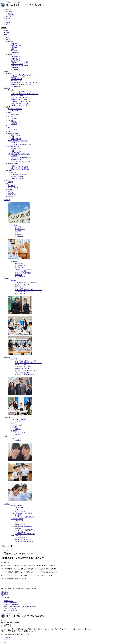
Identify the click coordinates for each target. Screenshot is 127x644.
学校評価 (14, 51)
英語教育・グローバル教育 (20, 62)
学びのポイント (16, 81)
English (10, 13)
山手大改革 (11, 54)
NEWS (10, 190)
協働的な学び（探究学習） (20, 66)
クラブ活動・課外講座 (15, 109)
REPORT (11, 191)
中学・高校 (15, 115)
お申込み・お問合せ (18, 178)
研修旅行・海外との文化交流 (21, 105)
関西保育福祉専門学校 (11, 605)
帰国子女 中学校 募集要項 (20, 167)
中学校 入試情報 (13, 133)
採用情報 (7, 19)
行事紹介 (11, 120)
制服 (9, 113)
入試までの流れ (16, 165)
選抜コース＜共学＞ (18, 96)
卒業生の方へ (9, 17)
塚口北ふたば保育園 (11, 610)
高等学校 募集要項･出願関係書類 (22, 526)
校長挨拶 (14, 47)
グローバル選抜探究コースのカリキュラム (25, 83)
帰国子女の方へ (13, 163)
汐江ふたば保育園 (10, 608)
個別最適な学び (16, 58)
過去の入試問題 (16, 139)
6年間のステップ (17, 79)
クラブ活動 (15, 111)
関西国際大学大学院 (11, 603)
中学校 (10, 73)
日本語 (10, 11)
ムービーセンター (14, 188)
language (7, 10)
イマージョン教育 (17, 64)
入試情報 (7, 504)
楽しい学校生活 (16, 69)
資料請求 (7, 22)
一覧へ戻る (4, 592)
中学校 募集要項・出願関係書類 (18, 141)
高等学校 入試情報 (14, 146)
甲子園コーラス (16, 122)
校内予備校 (15, 68)
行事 (13, 137)
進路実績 (14, 130)
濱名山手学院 (16, 53)
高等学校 (11, 90)
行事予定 (7, 24)
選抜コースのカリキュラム (20, 98)
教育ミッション (16, 45)
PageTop (3, 642)
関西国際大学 (9, 601)
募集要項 (14, 143)
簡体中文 (11, 15)
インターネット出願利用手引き (21, 145)
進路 (9, 128)
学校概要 (11, 41)
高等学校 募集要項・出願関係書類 (19, 154)
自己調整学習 (16, 56)
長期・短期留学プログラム (20, 103)
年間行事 (14, 124)
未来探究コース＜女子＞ (19, 77)
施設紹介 (11, 116)
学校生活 (7, 418)
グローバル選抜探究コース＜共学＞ (23, 75)
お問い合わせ (12, 195)
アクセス (7, 20)
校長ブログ (11, 186)
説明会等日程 (16, 135)
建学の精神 (15, 43)
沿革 (13, 49)
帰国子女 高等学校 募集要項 (20, 169)
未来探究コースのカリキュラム (21, 84)
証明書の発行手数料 (18, 176)
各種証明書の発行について (20, 175)
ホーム (6, 38)
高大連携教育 (16, 60)
